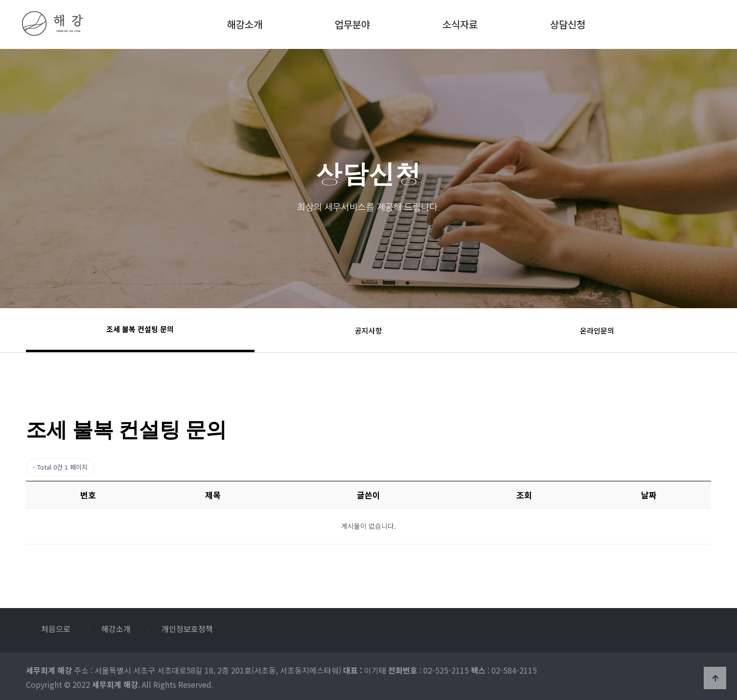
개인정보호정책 (187, 629)
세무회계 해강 (81, 23)
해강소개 (245, 23)
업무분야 (352, 23)
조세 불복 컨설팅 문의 (140, 329)
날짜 (649, 495)
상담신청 (568, 23)
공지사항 (368, 330)
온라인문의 (597, 330)
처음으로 (56, 629)
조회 (524, 495)
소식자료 (460, 23)
